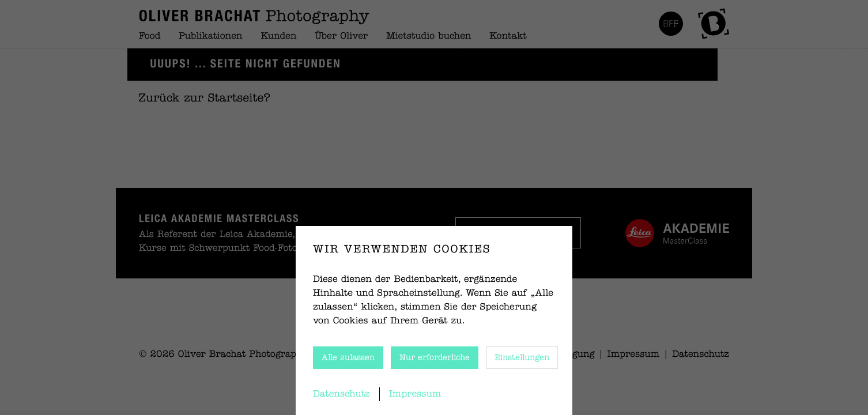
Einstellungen (522, 358)
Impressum (415, 394)
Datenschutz (341, 394)
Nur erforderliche (435, 358)
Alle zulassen (348, 358)
